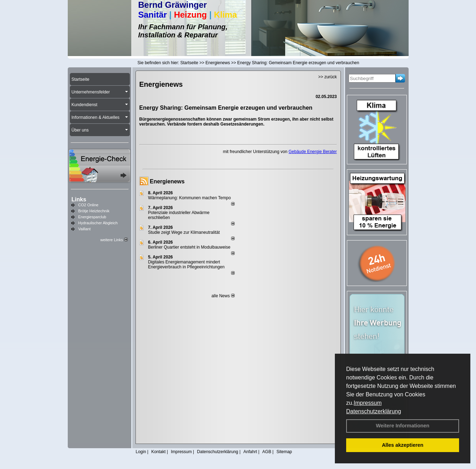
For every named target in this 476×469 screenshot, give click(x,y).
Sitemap (284, 452)
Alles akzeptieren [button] (403, 445)
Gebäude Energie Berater (313, 152)
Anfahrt (250, 452)
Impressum (367, 403)
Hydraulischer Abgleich (98, 223)
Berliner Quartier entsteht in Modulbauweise (189, 247)
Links (79, 199)
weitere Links (114, 240)
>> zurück (328, 77)
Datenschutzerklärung (374, 411)
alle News (223, 296)
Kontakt (159, 452)
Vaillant (85, 229)
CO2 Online (88, 205)
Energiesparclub (92, 217)
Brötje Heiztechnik (94, 211)
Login (141, 452)
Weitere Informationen (403, 426)
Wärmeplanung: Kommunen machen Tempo (190, 198)
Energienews (167, 181)
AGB (267, 452)
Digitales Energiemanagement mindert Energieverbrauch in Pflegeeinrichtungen (186, 264)
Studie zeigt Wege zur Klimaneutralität (184, 232)
